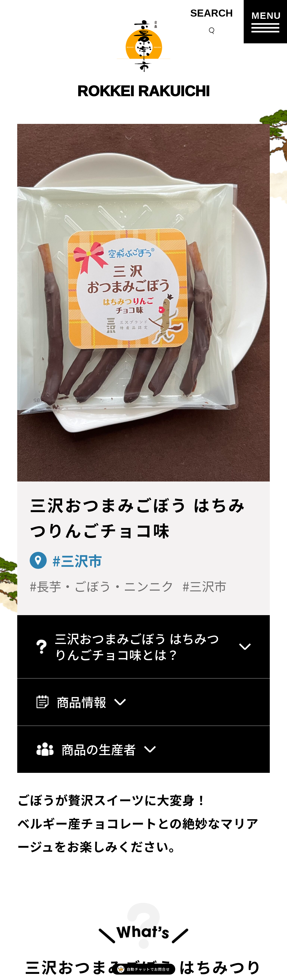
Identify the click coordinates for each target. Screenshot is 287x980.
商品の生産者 (96, 749)
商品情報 (81, 702)
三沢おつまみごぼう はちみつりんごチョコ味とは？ (143, 646)
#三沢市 (77, 560)
